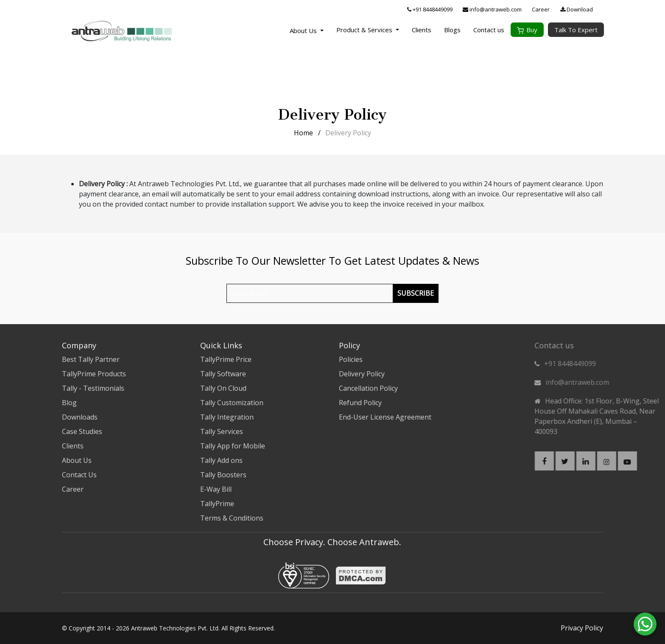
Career (541, 9)
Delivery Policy (362, 374)
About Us (304, 31)
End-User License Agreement (385, 417)
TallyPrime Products (94, 374)
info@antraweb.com (492, 9)
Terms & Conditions (232, 518)
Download (577, 9)
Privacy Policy (582, 628)
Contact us (489, 30)
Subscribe (416, 293)
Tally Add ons (221, 460)
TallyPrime (217, 504)
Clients (422, 30)
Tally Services (222, 431)
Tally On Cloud (223, 388)
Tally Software (223, 374)
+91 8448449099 (430, 9)
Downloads (80, 417)
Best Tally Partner (91, 359)
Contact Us (79, 475)
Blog (69, 403)
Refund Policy (360, 403)
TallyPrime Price (226, 359)
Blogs (452, 30)
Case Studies (82, 431)
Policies (351, 359)
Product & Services (368, 30)
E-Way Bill (216, 489)
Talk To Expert (576, 30)
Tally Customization (232, 403)
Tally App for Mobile (233, 446)
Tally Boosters (223, 475)
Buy (527, 30)
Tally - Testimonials (93, 388)
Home (303, 133)
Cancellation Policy (368, 388)
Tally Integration (227, 417)
